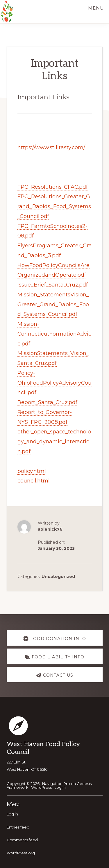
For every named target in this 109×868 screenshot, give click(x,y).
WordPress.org (21, 853)
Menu (96, 8)
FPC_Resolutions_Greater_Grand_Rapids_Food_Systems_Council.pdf (54, 206)
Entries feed (18, 827)
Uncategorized (58, 577)
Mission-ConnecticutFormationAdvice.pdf (54, 334)
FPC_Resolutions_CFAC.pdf (53, 187)
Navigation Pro (56, 784)
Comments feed (22, 840)
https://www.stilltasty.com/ (51, 147)
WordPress (41, 787)
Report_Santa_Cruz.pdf (47, 402)
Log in (60, 787)
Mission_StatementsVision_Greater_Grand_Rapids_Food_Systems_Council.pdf (53, 305)
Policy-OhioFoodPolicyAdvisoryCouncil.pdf (54, 383)
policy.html (32, 471)
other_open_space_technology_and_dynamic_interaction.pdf (54, 442)
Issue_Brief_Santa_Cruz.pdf (53, 285)
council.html (34, 481)
